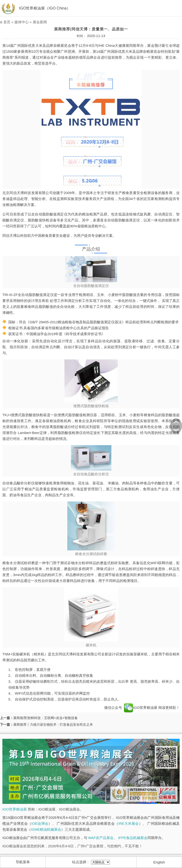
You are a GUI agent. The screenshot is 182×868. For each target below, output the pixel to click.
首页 (7, 22)
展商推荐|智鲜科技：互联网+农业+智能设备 (45, 718)
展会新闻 (40, 22)
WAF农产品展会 (101, 838)
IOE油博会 (40, 823)
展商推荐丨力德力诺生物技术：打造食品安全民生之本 (53, 725)
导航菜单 (23, 862)
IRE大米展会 (128, 823)
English (159, 862)
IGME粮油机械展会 (46, 829)
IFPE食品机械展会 (133, 838)
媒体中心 (22, 22)
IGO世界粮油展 (141, 708)
